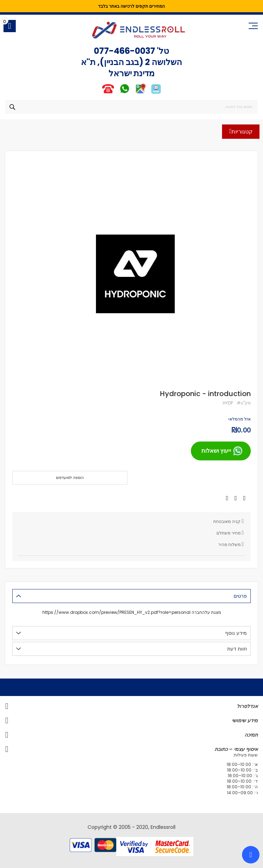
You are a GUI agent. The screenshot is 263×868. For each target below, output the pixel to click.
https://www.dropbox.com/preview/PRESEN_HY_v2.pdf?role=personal (116, 612)
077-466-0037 (124, 51)
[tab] (131, 596)
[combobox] (131, 107)
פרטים (240, 596)
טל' (162, 51)
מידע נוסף (236, 633)
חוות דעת (237, 649)
